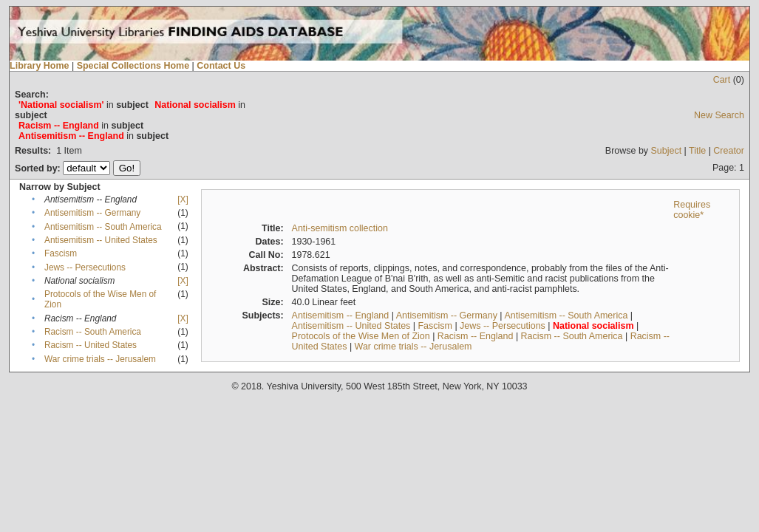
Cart (722, 80)
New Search (719, 115)
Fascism (61, 253)
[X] (183, 199)
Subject (667, 151)
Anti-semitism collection (340, 228)
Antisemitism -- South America (103, 227)
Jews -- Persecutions (85, 267)
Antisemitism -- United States (101, 240)
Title (697, 151)
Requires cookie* (692, 210)
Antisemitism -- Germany (92, 213)
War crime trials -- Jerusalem (100, 359)
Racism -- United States (91, 345)
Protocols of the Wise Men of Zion (361, 336)
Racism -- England (476, 336)
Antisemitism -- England (341, 316)
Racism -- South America (93, 332)
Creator (729, 151)
